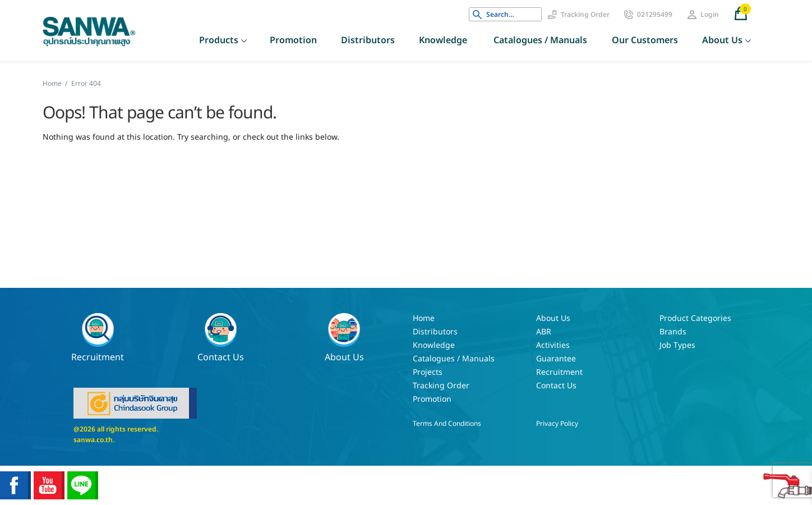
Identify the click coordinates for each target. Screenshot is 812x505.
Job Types (677, 345)
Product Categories (695, 318)
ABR (544, 332)
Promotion (293, 40)
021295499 (655, 15)
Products (219, 40)
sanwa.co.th (93, 440)
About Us (722, 40)
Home (52, 84)
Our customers (645, 40)
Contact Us (221, 338)
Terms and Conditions (447, 424)
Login (710, 15)
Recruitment (98, 338)
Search (477, 15)
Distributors (368, 40)
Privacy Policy (557, 424)
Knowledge (443, 40)
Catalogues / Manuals (540, 40)
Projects (428, 372)
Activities (553, 345)
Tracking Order (585, 15)
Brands (673, 332)
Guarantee (556, 359)
